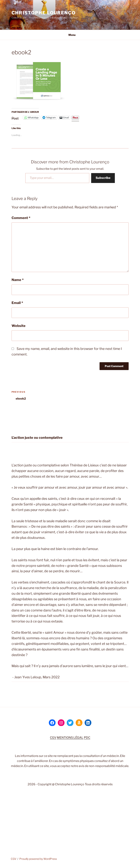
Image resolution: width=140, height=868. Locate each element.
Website (19, 326)
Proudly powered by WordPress (38, 859)
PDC (87, 738)
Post (15, 118)
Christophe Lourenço (44, 13)
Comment (21, 218)
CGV (53, 738)
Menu (70, 35)
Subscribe (103, 178)
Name (18, 280)
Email (17, 303)
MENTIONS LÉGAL (70, 738)
